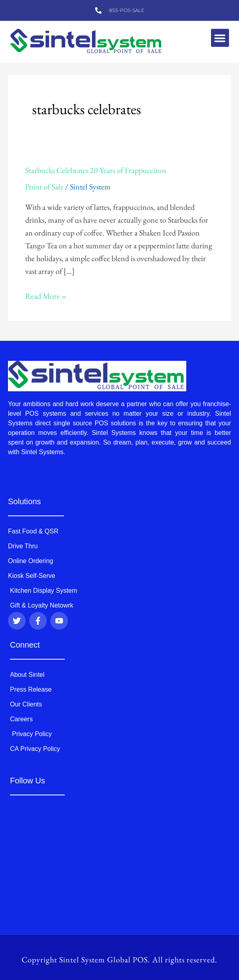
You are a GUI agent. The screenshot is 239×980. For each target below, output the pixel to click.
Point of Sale (44, 187)
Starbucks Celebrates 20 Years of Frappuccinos (96, 170)
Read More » (46, 295)
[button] (220, 38)
